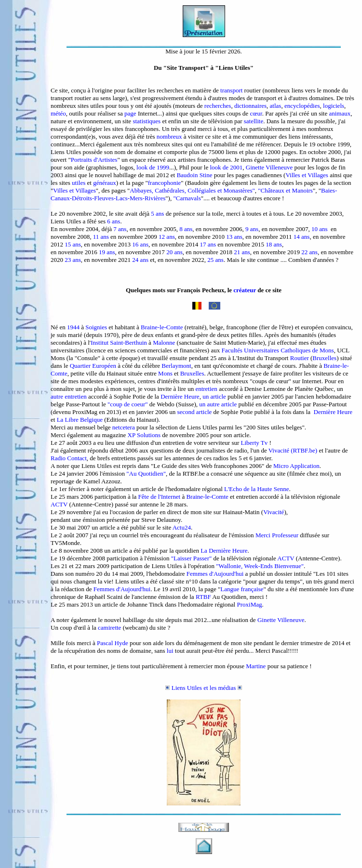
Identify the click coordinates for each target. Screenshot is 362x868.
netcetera (124, 427)
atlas (276, 106)
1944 (73, 327)
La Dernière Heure (224, 551)
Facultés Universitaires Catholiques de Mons (277, 350)
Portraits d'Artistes (94, 160)
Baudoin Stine (194, 175)
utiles (79, 183)
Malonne (164, 343)
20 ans (174, 252)
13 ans (234, 237)
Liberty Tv (255, 443)
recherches (218, 106)
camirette (109, 628)
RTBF (203, 597)
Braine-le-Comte (162, 327)
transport (231, 90)
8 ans (186, 229)
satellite (254, 121)
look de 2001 (226, 167)
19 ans (107, 252)
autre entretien (69, 396)
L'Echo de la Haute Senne (256, 489)
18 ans (274, 244)
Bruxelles (324, 358)
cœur (256, 113)
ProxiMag (249, 604)
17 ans (208, 244)
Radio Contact (69, 458)
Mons (165, 373)
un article (214, 396)
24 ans (140, 260)
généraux (105, 183)
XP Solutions (144, 435)
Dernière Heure (179, 396)
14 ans (302, 237)
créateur (245, 290)
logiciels (334, 106)
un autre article (218, 404)
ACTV (59, 504)
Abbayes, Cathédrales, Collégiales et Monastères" (192, 190)
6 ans (114, 221)
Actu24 (182, 527)
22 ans (309, 252)
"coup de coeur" (128, 404)
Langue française (242, 589)
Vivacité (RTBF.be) (293, 450)
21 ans (242, 252)
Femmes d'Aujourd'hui (215, 574)
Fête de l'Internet (160, 497)
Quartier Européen (93, 366)
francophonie (165, 183)
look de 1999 (153, 167)
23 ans (73, 260)
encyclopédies (302, 106)
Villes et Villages (307, 175)
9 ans (252, 229)
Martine (256, 666)
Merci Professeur (277, 535)
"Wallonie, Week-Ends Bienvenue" (260, 566)
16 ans (140, 244)
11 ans (101, 237)
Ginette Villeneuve (269, 167)
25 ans (215, 260)
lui (170, 651)
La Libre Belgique (80, 420)
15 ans (73, 244)
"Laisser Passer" (192, 558)
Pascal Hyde (113, 643)
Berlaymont (176, 366)
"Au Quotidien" (146, 473)
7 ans (120, 229)
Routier (300, 358)
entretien (206, 389)
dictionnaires (250, 106)
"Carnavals (187, 198)
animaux (340, 113)
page (130, 113)
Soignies (96, 327)
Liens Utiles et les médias (207, 688)
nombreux (169, 136)
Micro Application (296, 466)
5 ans (157, 214)
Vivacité (274, 512)
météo (58, 113)
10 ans (320, 229)
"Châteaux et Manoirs (285, 190)
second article (194, 412)
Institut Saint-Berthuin (119, 343)
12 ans (167, 237)
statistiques (147, 121)
